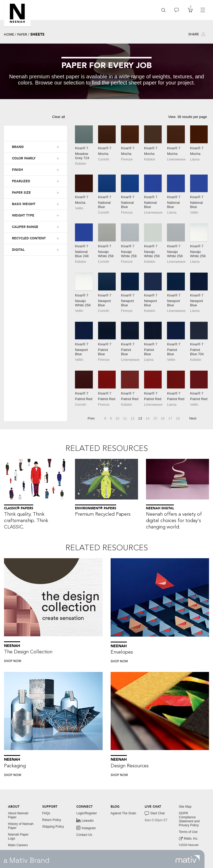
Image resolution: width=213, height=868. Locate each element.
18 (178, 418)
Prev (91, 418)
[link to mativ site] (188, 859)
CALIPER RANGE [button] (25, 227)
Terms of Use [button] (188, 832)
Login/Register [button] (87, 813)
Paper (22, 35)
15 (155, 418)
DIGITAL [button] (18, 250)
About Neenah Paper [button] (18, 815)
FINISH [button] (17, 170)
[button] (17, 13)
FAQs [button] (46, 813)
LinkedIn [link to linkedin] (85, 820)
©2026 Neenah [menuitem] (189, 845)
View (172, 117)
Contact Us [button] (84, 835)
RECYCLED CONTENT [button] (29, 238)
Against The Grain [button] (124, 813)
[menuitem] (163, 10)
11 (125, 418)
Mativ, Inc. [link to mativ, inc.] (189, 839)
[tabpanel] (106, 71)
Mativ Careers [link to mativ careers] (18, 845)
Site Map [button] (185, 807)
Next (193, 418)
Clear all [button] (59, 117)
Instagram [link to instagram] (86, 828)
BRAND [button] (18, 147)
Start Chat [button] (155, 814)
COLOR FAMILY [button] (24, 158)
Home (9, 35)
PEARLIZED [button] (21, 181)
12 (132, 418)
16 (163, 418)
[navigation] (203, 10)
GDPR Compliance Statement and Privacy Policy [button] (189, 819)
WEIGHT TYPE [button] (23, 215)
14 (148, 418)
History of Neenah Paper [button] (21, 826)
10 (117, 418)
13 (140, 418)
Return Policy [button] (52, 820)
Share (197, 34)
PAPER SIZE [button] (21, 193)
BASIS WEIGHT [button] (24, 204)
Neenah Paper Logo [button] (18, 837)
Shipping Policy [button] (53, 827)
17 (170, 418)
